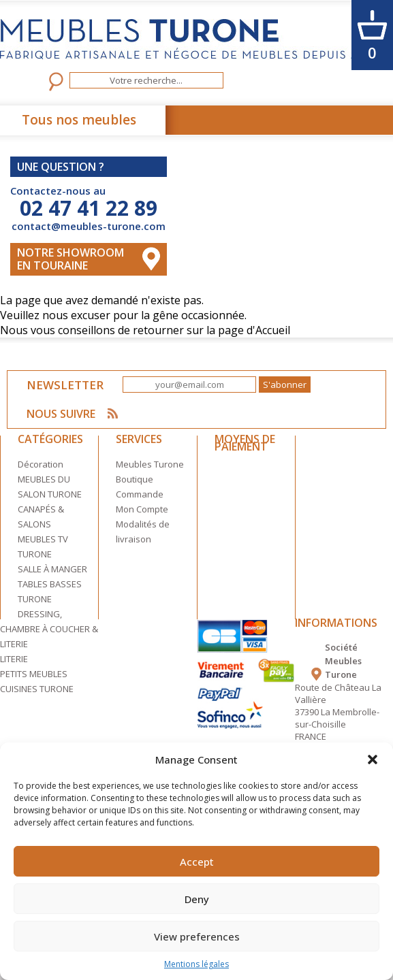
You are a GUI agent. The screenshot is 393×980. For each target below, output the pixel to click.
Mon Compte (142, 508)
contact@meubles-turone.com (89, 226)
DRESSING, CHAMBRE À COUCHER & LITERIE (49, 627)
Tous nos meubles (79, 120)
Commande (140, 493)
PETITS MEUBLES (34, 672)
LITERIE (14, 657)
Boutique (135, 478)
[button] (373, 759)
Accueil (273, 329)
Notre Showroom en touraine (70, 259)
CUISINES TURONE (37, 687)
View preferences (197, 936)
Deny (197, 899)
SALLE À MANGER (52, 568)
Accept (197, 862)
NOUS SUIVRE (66, 412)
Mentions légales (196, 964)
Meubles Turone (150, 463)
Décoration (41, 463)
